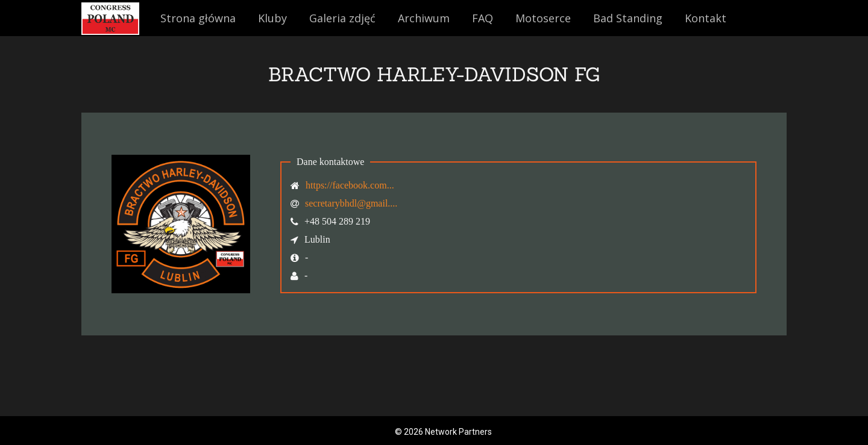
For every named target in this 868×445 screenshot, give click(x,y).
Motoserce (543, 18)
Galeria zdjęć (342, 18)
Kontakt (706, 18)
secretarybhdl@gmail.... (351, 203)
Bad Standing (628, 18)
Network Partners (458, 432)
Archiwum (424, 18)
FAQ (483, 18)
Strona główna (198, 18)
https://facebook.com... (350, 185)
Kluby (272, 18)
